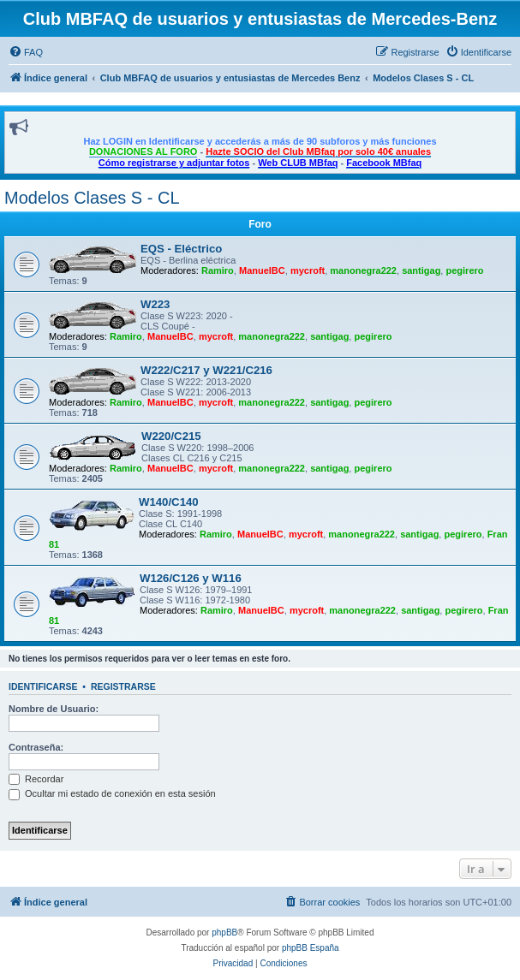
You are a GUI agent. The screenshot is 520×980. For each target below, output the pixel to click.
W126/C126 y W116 (191, 578)
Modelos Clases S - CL (92, 198)
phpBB (224, 932)
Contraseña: (36, 747)
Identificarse (43, 686)
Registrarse (123, 686)
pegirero (464, 270)
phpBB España (311, 948)
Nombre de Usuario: (54, 709)
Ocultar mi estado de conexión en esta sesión (112, 793)
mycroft (308, 270)
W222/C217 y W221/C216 (206, 370)
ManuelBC (262, 270)
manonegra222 (363, 270)
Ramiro (218, 270)
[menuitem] (26, 52)
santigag (421, 270)
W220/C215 (171, 436)
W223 (155, 304)
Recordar (36, 779)
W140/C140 (169, 502)
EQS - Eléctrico (181, 249)
